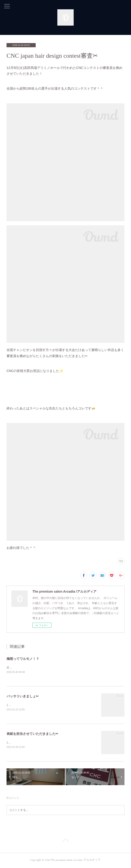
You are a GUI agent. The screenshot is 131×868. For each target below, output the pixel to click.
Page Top (65, 842)
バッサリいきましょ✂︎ (23, 696)
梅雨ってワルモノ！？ (23, 659)
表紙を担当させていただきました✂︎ (32, 734)
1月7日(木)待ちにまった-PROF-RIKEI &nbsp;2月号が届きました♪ (47, 743)
